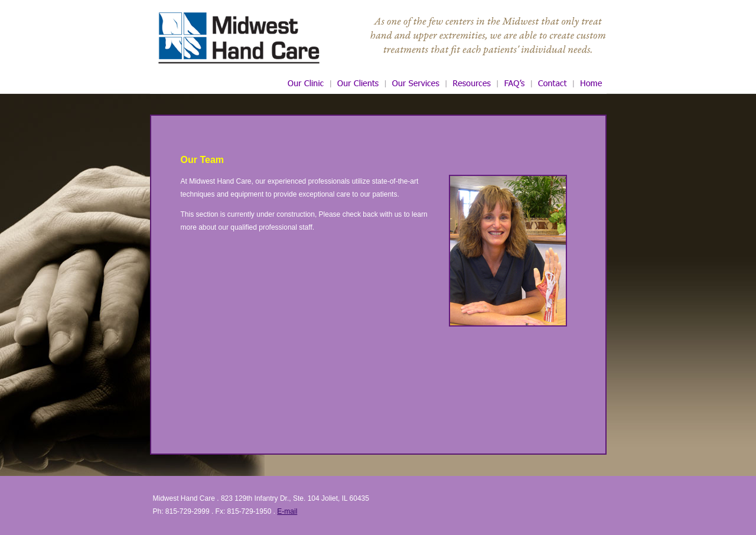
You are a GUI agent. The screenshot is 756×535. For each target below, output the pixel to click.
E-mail (287, 511)
